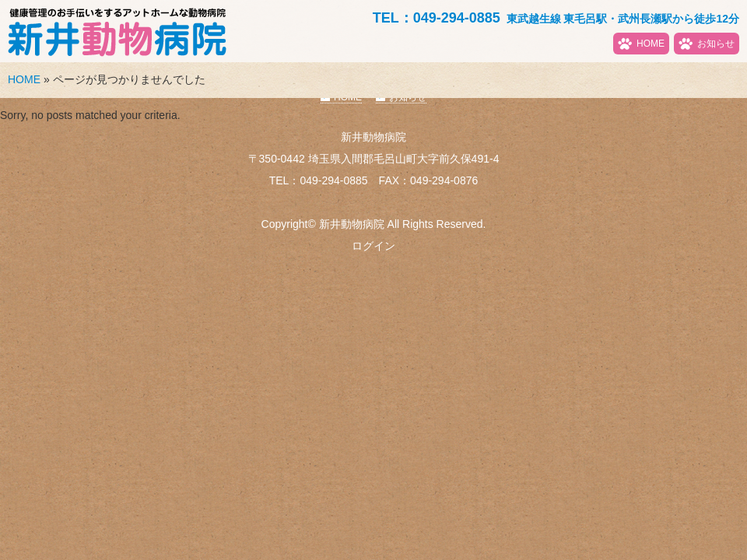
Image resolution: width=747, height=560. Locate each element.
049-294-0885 (333, 180)
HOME (651, 44)
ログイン (373, 246)
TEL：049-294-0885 (437, 18)
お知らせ (716, 44)
